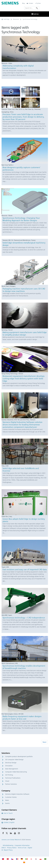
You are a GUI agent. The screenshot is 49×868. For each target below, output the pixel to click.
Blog (23, 3)
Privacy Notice (12, 848)
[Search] (37, 8)
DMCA (4, 848)
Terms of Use (22, 848)
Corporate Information (22, 845)
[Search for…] (32, 8)
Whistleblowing (8, 845)
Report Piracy (8, 850)
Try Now (38, 3)
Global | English (8, 822)
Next (44, 742)
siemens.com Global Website (11, 840)
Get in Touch (7, 813)
